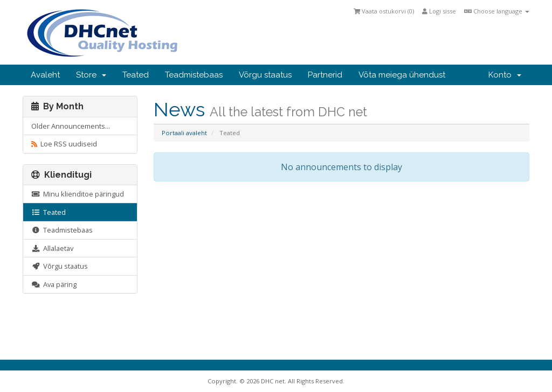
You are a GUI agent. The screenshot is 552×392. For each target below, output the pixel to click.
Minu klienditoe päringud (78, 194)
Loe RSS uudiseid (64, 144)
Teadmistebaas (194, 75)
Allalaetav (52, 248)
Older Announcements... (71, 126)
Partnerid (325, 75)
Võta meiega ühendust (402, 75)
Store (91, 75)
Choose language (497, 11)
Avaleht (45, 75)
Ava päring (54, 284)
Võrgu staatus (265, 75)
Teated (136, 75)
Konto (505, 75)
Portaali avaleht (184, 133)
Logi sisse (439, 11)
